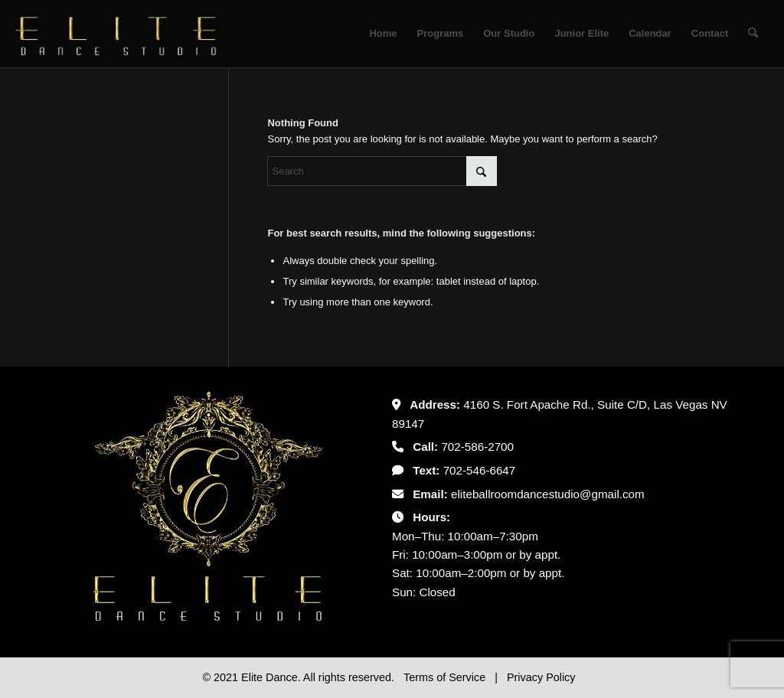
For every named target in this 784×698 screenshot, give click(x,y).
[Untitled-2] (116, 34)
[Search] (753, 34)
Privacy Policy (541, 677)
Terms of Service (446, 677)
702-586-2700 (477, 447)
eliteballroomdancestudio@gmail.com (548, 494)
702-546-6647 (480, 470)
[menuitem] (383, 34)
